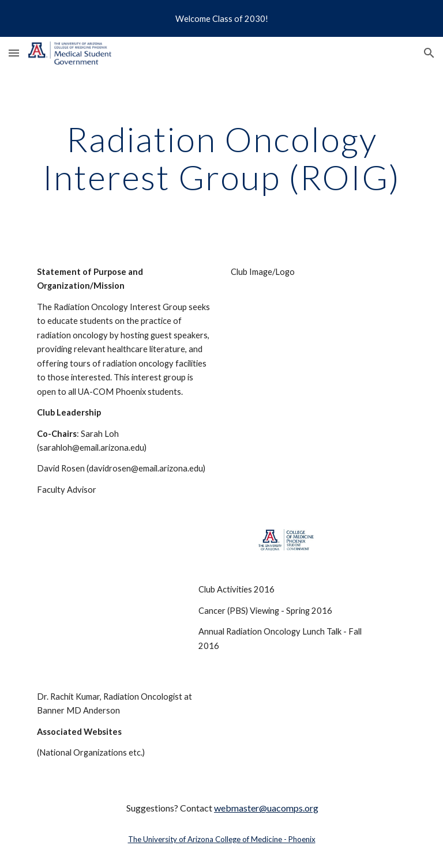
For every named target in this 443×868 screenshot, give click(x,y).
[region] (221, 18)
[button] (14, 53)
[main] (221, 158)
